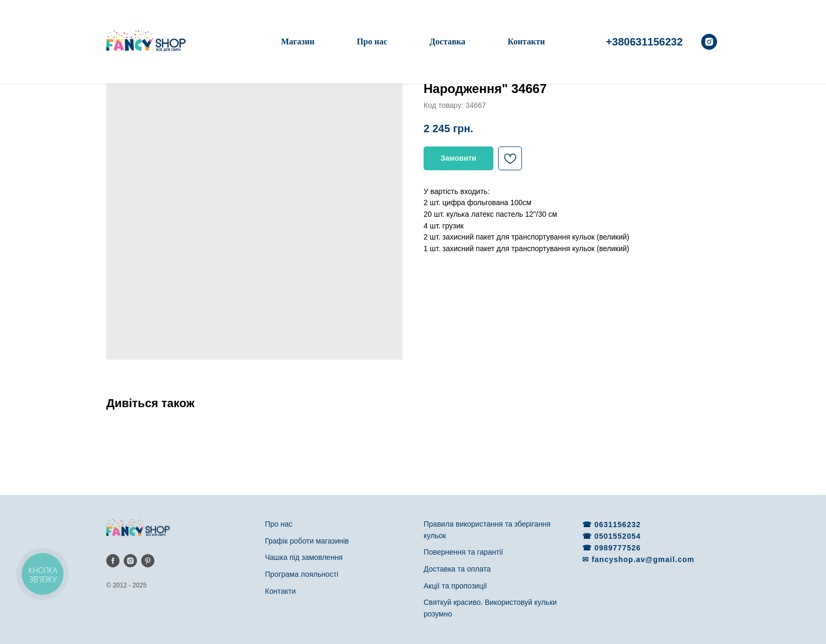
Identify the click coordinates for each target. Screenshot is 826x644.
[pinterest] (148, 561)
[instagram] (709, 42)
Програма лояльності (302, 574)
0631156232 (618, 525)
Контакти (526, 42)
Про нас (372, 42)
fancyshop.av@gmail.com (643, 559)
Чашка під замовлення (304, 557)
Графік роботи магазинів (307, 541)
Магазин (297, 42)
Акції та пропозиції (455, 586)
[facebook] (113, 561)
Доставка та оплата (457, 569)
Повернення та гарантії (463, 552)
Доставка (447, 42)
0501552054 (618, 536)
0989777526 (618, 548)
